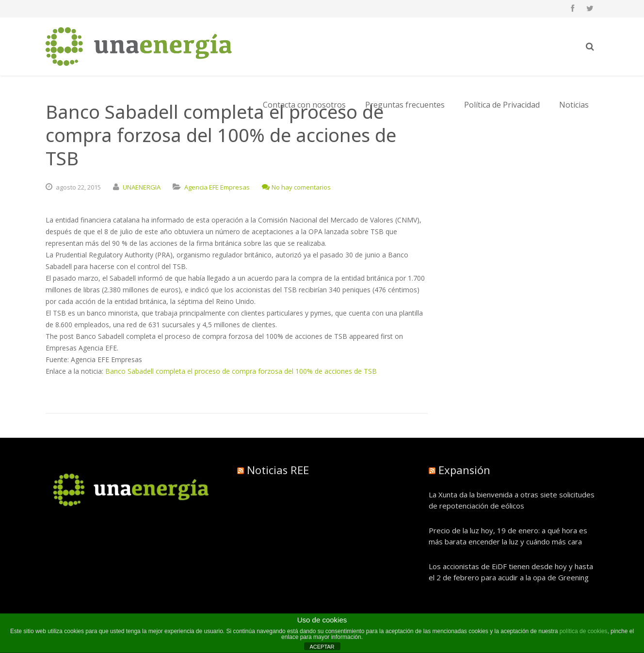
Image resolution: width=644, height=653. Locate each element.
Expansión (464, 470)
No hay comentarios (296, 187)
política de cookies (584, 631)
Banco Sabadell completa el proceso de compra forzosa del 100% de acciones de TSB (241, 371)
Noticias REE (278, 470)
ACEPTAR (322, 647)
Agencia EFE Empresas (217, 187)
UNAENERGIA (142, 187)
